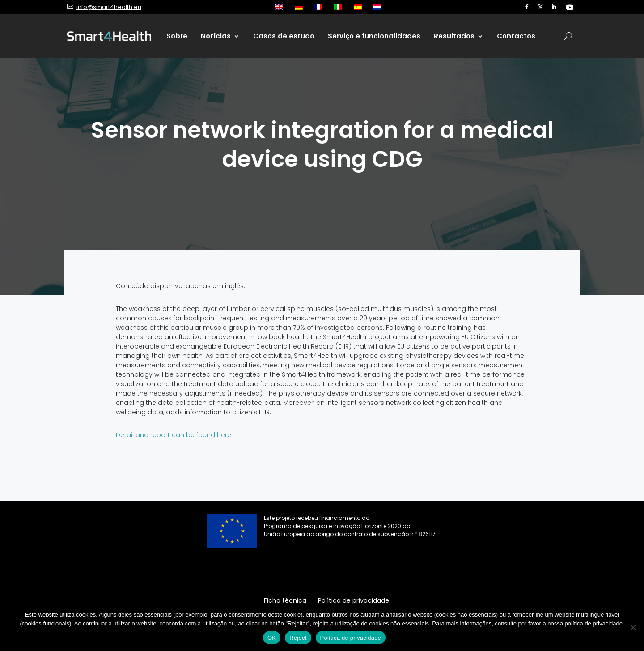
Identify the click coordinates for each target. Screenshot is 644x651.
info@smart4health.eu (109, 7)
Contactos (516, 36)
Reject (298, 638)
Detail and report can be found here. (174, 435)
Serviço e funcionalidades (374, 36)
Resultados (454, 36)
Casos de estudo (284, 36)
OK (272, 638)
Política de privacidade (351, 638)
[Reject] (633, 627)
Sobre (177, 36)
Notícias (216, 36)
